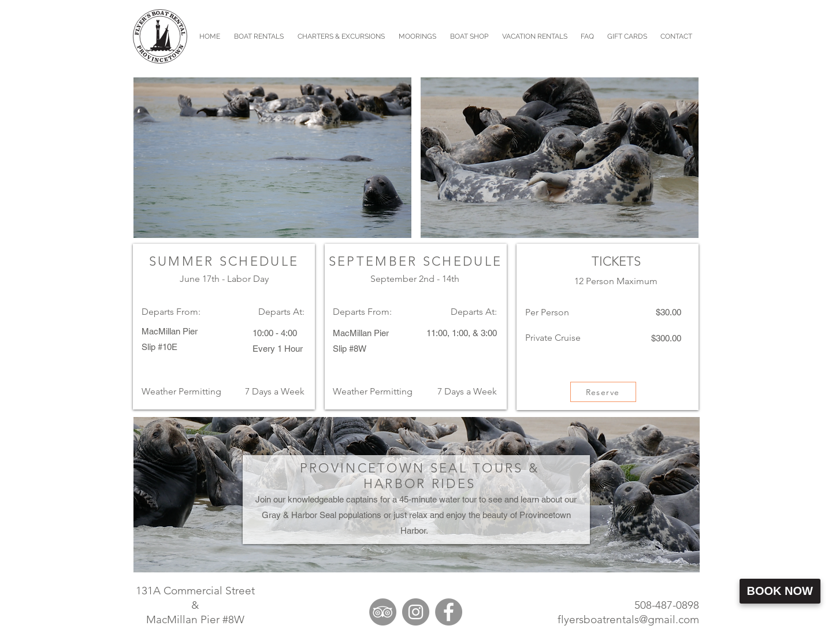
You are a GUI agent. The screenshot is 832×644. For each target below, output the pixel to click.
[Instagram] (416, 612)
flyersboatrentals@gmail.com (628, 619)
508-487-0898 (667, 605)
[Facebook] (449, 612)
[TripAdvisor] (383, 612)
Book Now (780, 591)
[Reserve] (603, 392)
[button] (341, 36)
